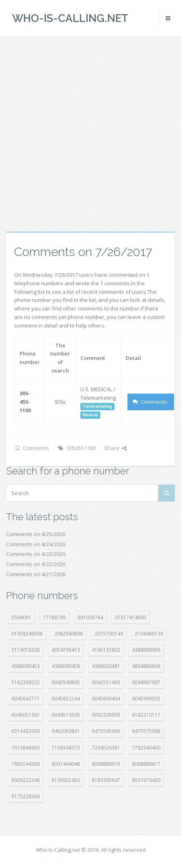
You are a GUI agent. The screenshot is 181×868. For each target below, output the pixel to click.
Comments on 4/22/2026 (36, 564)
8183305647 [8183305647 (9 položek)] (106, 780)
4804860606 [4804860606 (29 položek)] (146, 666)
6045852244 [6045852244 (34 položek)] (66, 699)
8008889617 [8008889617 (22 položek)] (146, 764)
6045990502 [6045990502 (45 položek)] (146, 699)
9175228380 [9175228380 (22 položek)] (26, 796)
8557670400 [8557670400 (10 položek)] (146, 780)
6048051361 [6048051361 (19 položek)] (26, 715)
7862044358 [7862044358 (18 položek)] (26, 764)
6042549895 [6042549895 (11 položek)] (66, 682)
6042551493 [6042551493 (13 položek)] (106, 682)
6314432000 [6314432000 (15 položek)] (26, 731)
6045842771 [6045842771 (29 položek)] (26, 699)
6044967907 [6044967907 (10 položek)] (146, 682)
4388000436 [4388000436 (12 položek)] (146, 650)
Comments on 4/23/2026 (36, 554)
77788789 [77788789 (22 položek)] (54, 617)
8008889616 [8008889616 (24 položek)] (106, 764)
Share (115, 448)
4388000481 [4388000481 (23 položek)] (106, 666)
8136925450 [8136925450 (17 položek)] (66, 780)
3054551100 (81, 448)
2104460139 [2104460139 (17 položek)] (149, 634)
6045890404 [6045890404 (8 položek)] (106, 699)
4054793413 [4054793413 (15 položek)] (66, 650)
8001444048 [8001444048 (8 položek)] (66, 764)
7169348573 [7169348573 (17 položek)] (66, 748)
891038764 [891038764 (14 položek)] (90, 617)
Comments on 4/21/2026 (36, 574)
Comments (150, 402)
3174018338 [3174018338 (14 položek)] (26, 650)
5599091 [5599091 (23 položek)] (21, 617)
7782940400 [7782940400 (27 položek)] (146, 748)
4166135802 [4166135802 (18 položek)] (106, 650)
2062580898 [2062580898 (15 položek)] (69, 634)
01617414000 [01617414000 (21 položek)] (130, 617)
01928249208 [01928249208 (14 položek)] (27, 634)
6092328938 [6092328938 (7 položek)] (106, 715)
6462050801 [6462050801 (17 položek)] (66, 731)
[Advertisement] (89, 134)
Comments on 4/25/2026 (36, 534)
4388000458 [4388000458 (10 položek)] (66, 666)
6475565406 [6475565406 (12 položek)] (106, 731)
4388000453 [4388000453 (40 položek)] (26, 666)
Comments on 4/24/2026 (36, 544)
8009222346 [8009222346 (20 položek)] (26, 780)
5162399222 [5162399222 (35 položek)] (26, 682)
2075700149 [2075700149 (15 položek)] (109, 634)
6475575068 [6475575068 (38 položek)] (146, 731)
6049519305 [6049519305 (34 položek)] (66, 715)
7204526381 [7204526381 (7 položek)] (106, 748)
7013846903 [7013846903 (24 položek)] (26, 748)
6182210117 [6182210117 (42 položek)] (146, 715)
